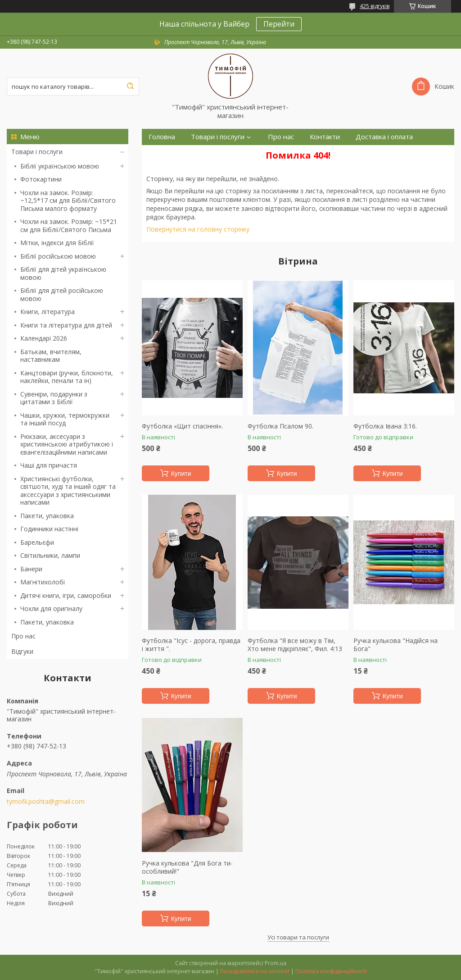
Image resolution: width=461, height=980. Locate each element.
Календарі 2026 (44, 338)
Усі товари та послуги (298, 937)
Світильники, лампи (50, 555)
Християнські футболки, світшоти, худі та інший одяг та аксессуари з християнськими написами (68, 491)
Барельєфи (37, 542)
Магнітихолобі (43, 582)
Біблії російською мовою (58, 256)
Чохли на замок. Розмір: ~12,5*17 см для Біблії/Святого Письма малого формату (68, 201)
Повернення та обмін (183, 153)
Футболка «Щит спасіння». (182, 426)
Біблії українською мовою (60, 166)
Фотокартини (41, 179)
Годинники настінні (49, 529)
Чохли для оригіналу (51, 609)
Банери (31, 569)
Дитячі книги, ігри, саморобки (66, 595)
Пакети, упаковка (47, 516)
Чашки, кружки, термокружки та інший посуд (65, 419)
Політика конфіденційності (331, 971)
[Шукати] (130, 87)
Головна (162, 137)
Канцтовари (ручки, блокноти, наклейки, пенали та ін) (67, 377)
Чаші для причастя (49, 465)
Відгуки (22, 651)
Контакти (325, 137)
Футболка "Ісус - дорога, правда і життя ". (191, 645)
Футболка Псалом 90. (280, 426)
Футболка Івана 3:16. (385, 426)
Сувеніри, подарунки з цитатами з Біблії (54, 398)
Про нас (23, 636)
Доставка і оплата (384, 137)
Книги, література (47, 312)
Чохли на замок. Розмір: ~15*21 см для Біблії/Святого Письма (69, 226)
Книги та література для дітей (66, 325)
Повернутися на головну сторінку (198, 229)
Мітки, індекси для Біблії (57, 243)
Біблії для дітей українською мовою (63, 273)
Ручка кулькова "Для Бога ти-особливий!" (187, 867)
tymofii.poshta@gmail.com (46, 802)
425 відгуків (375, 6)
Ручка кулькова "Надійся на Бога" (395, 645)
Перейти (279, 24)
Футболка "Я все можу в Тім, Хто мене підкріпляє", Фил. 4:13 (295, 645)
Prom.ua (276, 963)
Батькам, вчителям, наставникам (51, 356)
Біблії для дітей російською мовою (62, 294)
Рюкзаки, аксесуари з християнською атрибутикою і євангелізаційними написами (67, 444)
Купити (181, 474)
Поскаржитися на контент (255, 971)
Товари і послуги (37, 152)
